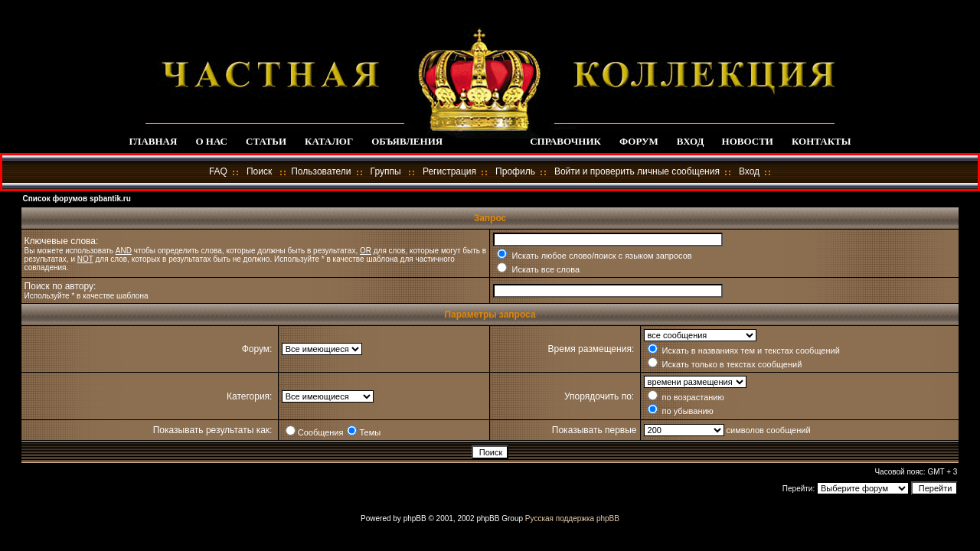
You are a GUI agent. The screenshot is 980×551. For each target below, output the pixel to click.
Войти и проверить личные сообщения (637, 171)
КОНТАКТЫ (822, 141)
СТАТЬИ (266, 141)
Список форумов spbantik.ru (77, 199)
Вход (749, 171)
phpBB (415, 518)
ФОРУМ (639, 141)
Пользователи (321, 171)
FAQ (218, 171)
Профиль (515, 171)
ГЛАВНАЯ (153, 141)
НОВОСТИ (748, 141)
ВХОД (690, 141)
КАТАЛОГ (329, 141)
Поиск (259, 171)
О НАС (211, 141)
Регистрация (449, 171)
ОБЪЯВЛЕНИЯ (407, 141)
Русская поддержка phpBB (572, 518)
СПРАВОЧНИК (565, 141)
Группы (386, 171)
